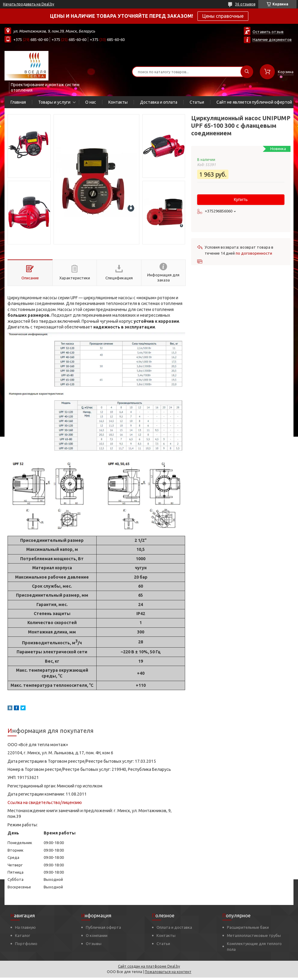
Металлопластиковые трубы (254, 935)
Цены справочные (223, 16)
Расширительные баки (248, 927)
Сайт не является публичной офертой (254, 102)
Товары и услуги (54, 102)
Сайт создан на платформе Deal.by (149, 966)
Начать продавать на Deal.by (29, 4)
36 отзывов (245, 4)
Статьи (197, 102)
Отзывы (94, 944)
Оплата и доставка (174, 927)
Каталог (23, 935)
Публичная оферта (103, 927)
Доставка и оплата (159, 102)
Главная (18, 102)
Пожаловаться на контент (168, 972)
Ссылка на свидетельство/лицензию (45, 803)
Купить (241, 199)
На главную (25, 927)
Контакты (118, 102)
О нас (91, 102)
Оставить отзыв (268, 32)
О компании (97, 935)
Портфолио (26, 944)
